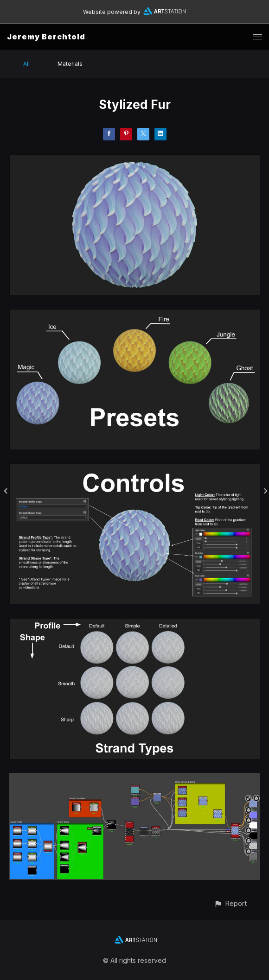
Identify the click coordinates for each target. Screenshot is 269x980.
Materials (70, 64)
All (26, 64)
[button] (230, 903)
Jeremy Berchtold (46, 37)
